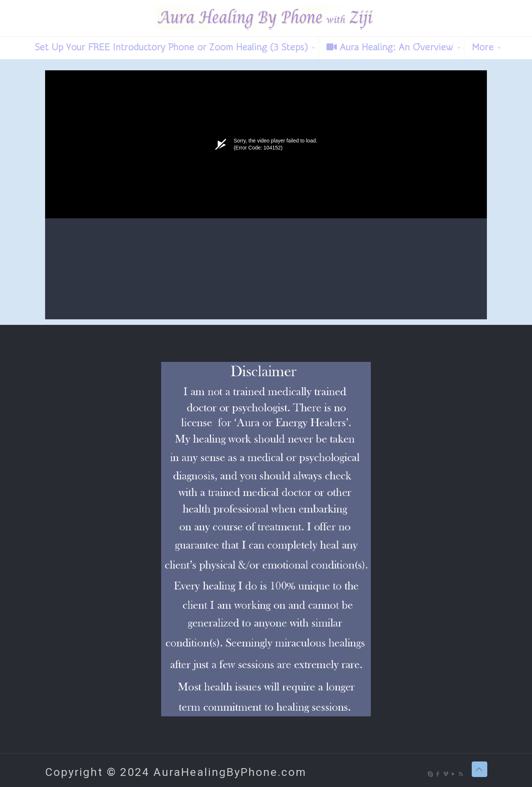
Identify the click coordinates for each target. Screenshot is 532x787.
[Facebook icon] (438, 774)
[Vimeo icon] (446, 774)
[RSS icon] (462, 774)
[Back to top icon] (480, 769)
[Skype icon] (431, 774)
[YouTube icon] (454, 774)
